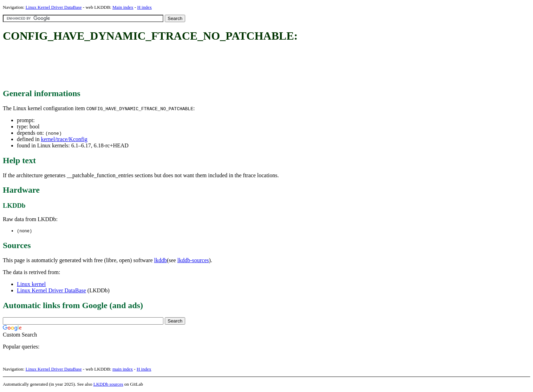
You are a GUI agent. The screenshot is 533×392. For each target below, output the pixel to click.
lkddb (161, 261)
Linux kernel (31, 284)
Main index (123, 7)
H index (144, 7)
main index (123, 369)
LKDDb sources (108, 384)
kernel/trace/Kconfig (64, 139)
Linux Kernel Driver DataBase (54, 7)
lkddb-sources (193, 261)
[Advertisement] (131, 66)
